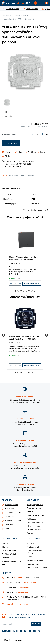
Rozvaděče (9, 516)
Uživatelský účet (34, 526)
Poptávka (6, 558)
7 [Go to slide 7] (32, 291)
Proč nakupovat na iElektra (35, 552)
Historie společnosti (35, 560)
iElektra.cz (8, 16)
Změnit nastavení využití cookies (12, 563)
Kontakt (30, 512)
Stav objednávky (34, 530)
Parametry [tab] (13, 175)
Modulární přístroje (13, 520)
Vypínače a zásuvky (21, 15)
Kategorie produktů (35, 505)
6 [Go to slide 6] (29, 291)
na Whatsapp (23, 592)
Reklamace (32, 519)
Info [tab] (5, 175)
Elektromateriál (11, 508)
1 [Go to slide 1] (15, 291)
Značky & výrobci (9, 554)
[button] (27, 3)
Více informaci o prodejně (17, 604)
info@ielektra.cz (30, 582)
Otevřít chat (25, 587)
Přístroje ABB (29, 19)
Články (30, 533)
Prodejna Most (33, 547)
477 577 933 (19, 577)
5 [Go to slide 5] (26, 291)
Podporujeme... (33, 564)
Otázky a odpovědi (9, 550)
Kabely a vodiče (11, 505)
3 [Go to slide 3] (21, 291)
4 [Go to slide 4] (24, 291)
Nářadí (8, 528)
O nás (29, 557)
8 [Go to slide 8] (35, 291)
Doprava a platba (34, 508)
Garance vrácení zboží (36, 515)
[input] (15, 284)
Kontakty (31, 543)
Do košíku (11, 143)
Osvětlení (9, 524)
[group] (25, 254)
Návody (5, 543)
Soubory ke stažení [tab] (28, 175)
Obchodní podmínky (35, 522)
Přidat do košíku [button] (32, 283)
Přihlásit (36, 624)
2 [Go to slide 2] (18, 291)
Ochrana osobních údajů (37, 567)
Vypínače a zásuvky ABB (13, 19)
